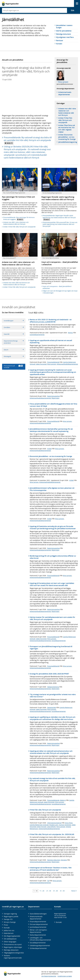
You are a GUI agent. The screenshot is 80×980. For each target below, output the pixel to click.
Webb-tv (63, 800)
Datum (15, 350)
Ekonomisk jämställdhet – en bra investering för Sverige (51, 456)
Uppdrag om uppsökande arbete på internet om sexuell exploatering (51, 341)
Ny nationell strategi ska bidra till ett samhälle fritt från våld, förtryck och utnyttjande (53, 779)
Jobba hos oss (9, 930)
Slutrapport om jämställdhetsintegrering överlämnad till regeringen (51, 648)
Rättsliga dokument (64, 34)
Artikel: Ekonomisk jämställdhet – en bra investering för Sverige (67, 137)
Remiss (70, 333)
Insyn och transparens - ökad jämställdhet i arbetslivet (57, 287)
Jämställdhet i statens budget (64, 26)
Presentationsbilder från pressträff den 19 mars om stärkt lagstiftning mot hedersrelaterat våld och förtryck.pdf (60, 224)
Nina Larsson (63, 82)
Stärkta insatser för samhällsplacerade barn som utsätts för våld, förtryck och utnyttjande (52, 618)
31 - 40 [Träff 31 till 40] (55, 891)
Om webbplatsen (10, 939)
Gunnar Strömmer (65, 825)
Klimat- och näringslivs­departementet (39, 931)
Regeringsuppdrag (53, 396)
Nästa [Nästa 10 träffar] (74, 891)
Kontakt (59, 44)
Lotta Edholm (51, 827)
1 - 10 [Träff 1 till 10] (36, 891)
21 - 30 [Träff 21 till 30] (49, 891)
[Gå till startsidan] (10, 4)
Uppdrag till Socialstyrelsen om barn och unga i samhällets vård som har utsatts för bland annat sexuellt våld (52, 584)
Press (6, 925)
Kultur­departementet (38, 935)
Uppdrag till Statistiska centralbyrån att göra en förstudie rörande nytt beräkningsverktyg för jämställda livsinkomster (53, 527)
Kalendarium (9, 933)
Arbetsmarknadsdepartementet (67, 364)
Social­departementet (38, 943)
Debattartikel (52, 708)
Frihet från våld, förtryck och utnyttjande (45, 810)
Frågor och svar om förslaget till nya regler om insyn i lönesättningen (60, 292)
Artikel (49, 449)
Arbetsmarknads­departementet (65, 93)
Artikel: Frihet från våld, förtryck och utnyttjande (65, 120)
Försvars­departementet (39, 924)
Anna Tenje (69, 823)
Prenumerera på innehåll (13, 367)
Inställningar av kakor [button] (65, 976)
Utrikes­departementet (38, 948)
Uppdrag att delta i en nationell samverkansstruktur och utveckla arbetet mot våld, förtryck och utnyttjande (51, 752)
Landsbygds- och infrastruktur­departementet (40, 939)
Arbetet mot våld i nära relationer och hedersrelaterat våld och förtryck (67, 112)
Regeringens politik (11, 916)
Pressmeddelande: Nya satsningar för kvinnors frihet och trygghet (19, 219)
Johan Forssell (42, 827)
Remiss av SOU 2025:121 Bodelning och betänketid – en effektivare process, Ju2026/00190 (51, 321)
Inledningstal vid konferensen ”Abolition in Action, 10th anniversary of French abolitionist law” (51, 869)
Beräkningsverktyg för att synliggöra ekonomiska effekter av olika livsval (53, 557)
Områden (15, 327)
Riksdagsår (15, 356)
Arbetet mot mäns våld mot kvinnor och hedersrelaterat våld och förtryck (17, 284)
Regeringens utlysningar (13, 947)
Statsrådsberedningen (38, 914)
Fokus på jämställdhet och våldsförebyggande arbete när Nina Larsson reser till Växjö (53, 405)
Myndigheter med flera (65, 37)
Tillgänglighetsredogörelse (14, 953)
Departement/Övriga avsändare (15, 342)
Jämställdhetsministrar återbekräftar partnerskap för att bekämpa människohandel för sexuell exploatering (51, 430)
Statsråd (15, 334)
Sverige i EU (8, 919)
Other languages (10, 942)
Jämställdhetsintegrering (68, 142)
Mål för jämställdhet (64, 31)
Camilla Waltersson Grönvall (39, 825)
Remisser (60, 41)
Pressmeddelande (53, 362)
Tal (48, 881)
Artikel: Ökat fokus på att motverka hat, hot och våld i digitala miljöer (67, 129)
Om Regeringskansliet (12, 936)
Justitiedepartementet (37, 335)
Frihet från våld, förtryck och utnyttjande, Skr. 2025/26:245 (52, 834)
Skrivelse (64, 860)
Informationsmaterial (54, 823)
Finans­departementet (38, 922)
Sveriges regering (10, 914)
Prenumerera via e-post (13, 944)
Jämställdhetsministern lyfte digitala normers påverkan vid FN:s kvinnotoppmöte (52, 489)
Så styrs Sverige (10, 922)
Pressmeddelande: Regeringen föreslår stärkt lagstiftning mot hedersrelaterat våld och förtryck (59, 218)
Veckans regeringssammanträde (13, 957)
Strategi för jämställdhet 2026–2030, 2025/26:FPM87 (49, 674)
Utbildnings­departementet (40, 946)
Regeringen (55, 398)
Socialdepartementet (59, 641)
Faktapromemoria (53, 687)
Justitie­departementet (38, 927)
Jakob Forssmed (41, 364)
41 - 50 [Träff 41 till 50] (62, 891)
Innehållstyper (15, 321)
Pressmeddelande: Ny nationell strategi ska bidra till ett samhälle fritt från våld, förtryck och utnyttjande (28, 140)
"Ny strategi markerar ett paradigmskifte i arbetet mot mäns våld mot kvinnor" (53, 696)
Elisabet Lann (54, 825)
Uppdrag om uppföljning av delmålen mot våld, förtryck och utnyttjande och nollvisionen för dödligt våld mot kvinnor (53, 718)
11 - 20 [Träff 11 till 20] (42, 891)
